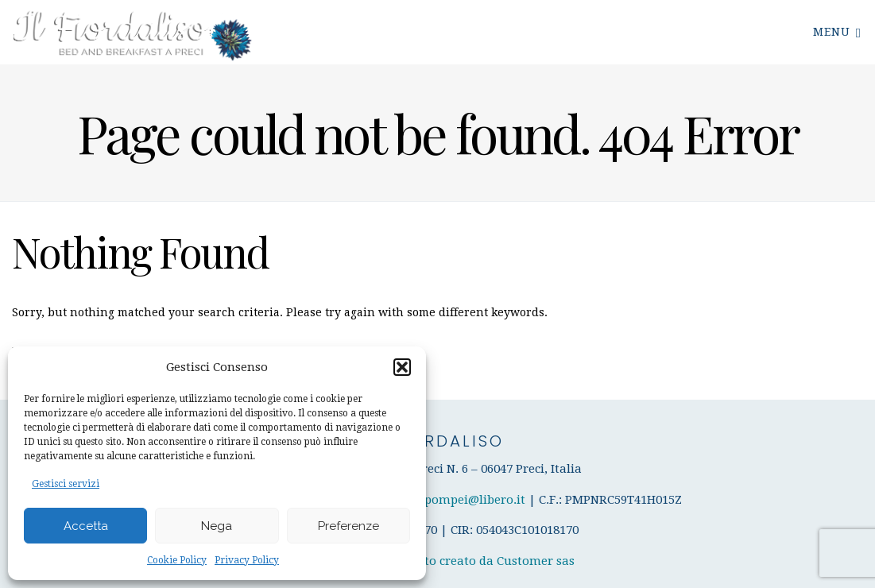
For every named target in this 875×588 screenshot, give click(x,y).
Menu (837, 31)
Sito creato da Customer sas (494, 561)
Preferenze (348, 526)
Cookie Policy (177, 560)
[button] (402, 367)
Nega (217, 526)
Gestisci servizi (66, 484)
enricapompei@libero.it (458, 500)
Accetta (86, 526)
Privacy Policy (247, 560)
